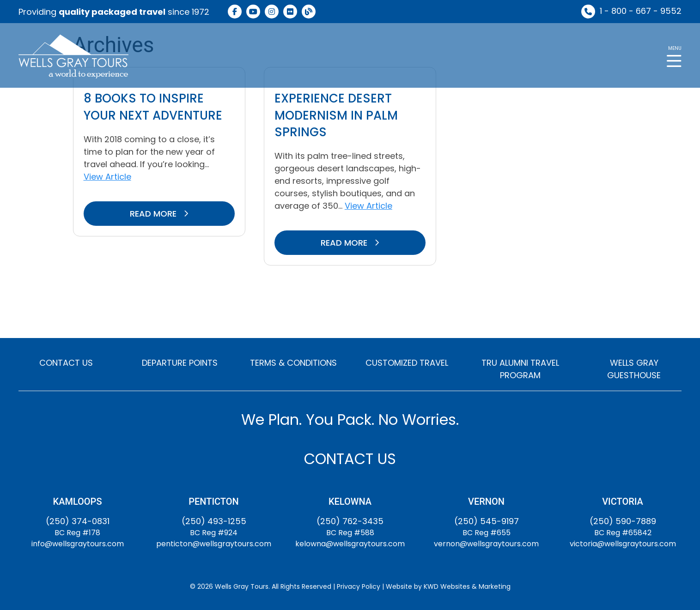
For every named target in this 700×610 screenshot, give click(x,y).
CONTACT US (66, 363)
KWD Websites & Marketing (467, 586)
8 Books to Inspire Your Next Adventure (153, 107)
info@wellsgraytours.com (78, 544)
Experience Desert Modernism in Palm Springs (336, 115)
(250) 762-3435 (350, 521)
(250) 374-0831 (78, 521)
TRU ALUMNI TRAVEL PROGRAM (520, 369)
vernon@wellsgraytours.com (486, 544)
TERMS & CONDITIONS (293, 363)
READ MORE (159, 214)
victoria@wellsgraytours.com (623, 544)
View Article (107, 177)
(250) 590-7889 (623, 521)
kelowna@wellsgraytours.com (350, 544)
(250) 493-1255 (214, 521)
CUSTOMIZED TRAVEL (407, 363)
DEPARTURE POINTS (180, 363)
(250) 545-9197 (487, 521)
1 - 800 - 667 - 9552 (641, 11)
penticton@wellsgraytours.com (214, 544)
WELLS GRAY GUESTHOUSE (634, 369)
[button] (674, 56)
